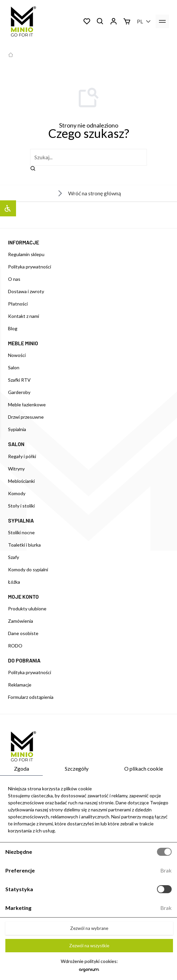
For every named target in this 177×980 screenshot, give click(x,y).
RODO (15, 646)
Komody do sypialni (28, 569)
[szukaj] (88, 157)
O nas (14, 279)
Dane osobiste (23, 633)
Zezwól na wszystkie (89, 946)
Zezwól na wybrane (89, 928)
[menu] (162, 21)
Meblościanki (21, 481)
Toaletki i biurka (24, 545)
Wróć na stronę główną (88, 193)
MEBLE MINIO (23, 343)
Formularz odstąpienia (31, 697)
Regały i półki (22, 456)
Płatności (18, 304)
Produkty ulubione (27, 609)
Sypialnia (17, 429)
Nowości (17, 355)
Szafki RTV (19, 380)
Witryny (16, 469)
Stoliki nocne (21, 532)
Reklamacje (20, 685)
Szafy (14, 557)
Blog (13, 328)
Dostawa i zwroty (26, 291)
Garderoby (19, 392)
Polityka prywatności (30, 267)
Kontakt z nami (24, 316)
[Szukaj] (100, 21)
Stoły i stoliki (21, 506)
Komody (17, 493)
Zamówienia (21, 621)
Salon (14, 367)
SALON (16, 444)
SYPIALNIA (21, 520)
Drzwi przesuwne (26, 417)
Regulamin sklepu (26, 254)
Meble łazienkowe (27, 405)
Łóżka (14, 582)
